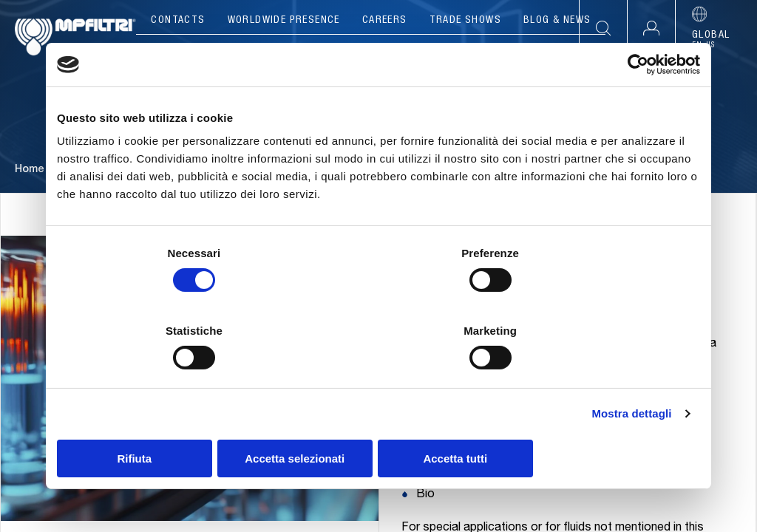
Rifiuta (162, 419)
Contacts (178, 21)
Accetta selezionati (378, 419)
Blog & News (557, 21)
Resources (554, 52)
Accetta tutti (595, 419)
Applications (386, 52)
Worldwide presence (284, 21)
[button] (651, 28)
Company (199, 52)
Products (284, 52)
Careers (385, 21)
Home (29, 199)
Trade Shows (465, 21)
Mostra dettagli (631, 375)
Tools (474, 52)
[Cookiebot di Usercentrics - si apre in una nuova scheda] (635, 104)
